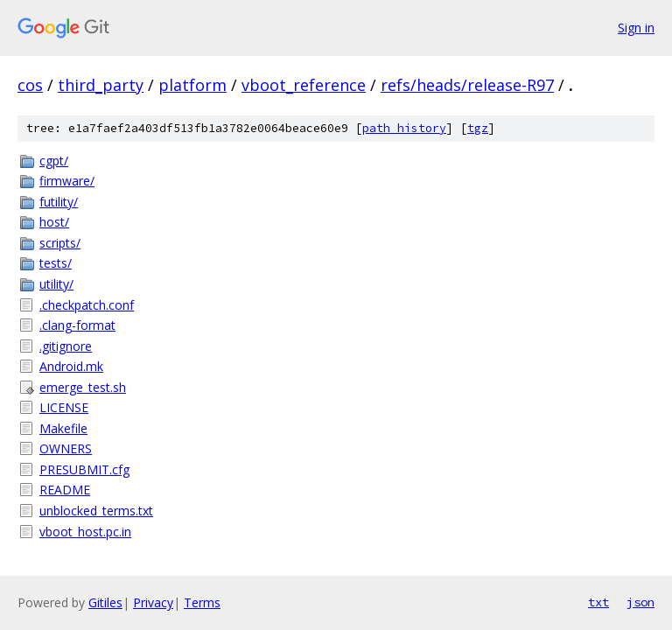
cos (30, 85)
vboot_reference (304, 85)
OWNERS (66, 448)
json (640, 602)
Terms (202, 602)
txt (598, 602)
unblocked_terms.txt (96, 511)
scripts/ (60, 243)
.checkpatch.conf (87, 305)
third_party (101, 85)
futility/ (59, 202)
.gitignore (66, 346)
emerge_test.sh (83, 387)
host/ (54, 222)
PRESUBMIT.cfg (84, 469)
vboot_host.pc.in (85, 532)
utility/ (56, 284)
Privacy (153, 602)
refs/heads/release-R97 (467, 85)
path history (404, 128)
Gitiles (105, 602)
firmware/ (67, 181)
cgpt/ (54, 161)
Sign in (636, 28)
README (65, 490)
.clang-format (77, 325)
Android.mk (71, 366)
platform (192, 85)
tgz (478, 128)
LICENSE (64, 407)
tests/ (56, 263)
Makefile (63, 428)
